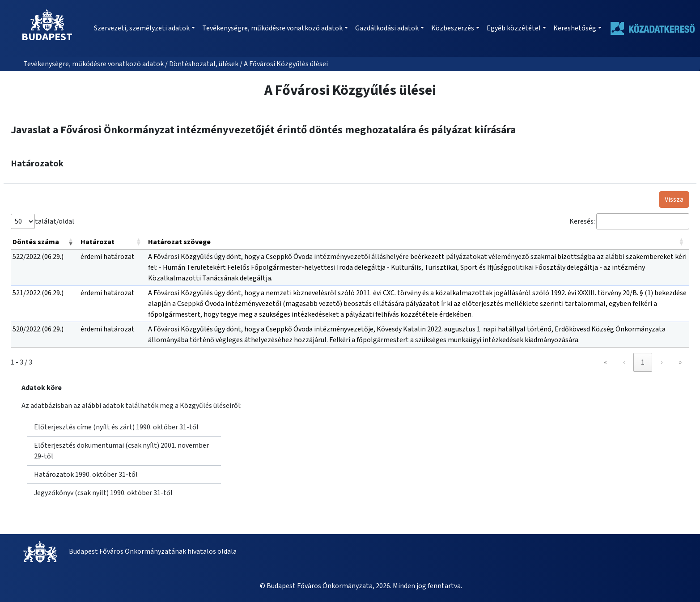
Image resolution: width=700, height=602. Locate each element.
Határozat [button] (98, 242)
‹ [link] (624, 362)
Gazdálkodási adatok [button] (387, 28)
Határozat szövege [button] (179, 242)
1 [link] (643, 362)
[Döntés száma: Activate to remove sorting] (45, 242)
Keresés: (582, 221)
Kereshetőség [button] (575, 28)
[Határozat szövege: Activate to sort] (418, 242)
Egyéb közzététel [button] (514, 28)
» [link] (680, 362)
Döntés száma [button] (36, 242)
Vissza (674, 199)
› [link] (662, 362)
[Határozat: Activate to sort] (113, 242)
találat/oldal (55, 221)
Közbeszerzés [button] (453, 28)
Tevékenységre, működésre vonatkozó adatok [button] (272, 28)
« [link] (605, 362)
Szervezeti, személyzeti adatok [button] (142, 28)
